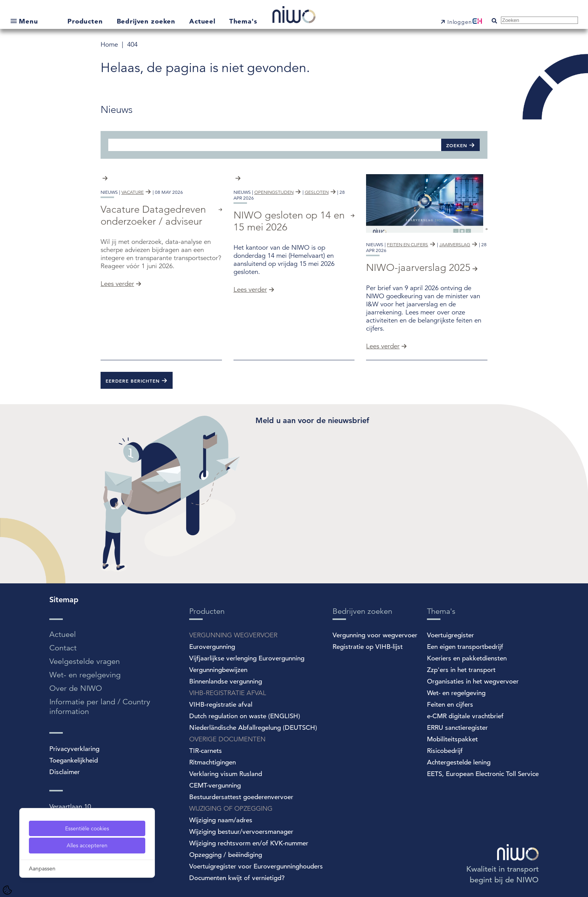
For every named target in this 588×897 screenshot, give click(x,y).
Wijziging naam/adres (221, 820)
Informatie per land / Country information (100, 707)
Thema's (243, 21)
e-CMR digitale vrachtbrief (465, 716)
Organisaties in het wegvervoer (473, 681)
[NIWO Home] (294, 16)
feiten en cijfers (407, 244)
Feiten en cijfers (450, 705)
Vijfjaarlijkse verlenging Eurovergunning (247, 658)
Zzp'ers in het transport (461, 670)
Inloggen (460, 22)
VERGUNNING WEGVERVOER (233, 635)
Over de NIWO (76, 688)
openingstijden (274, 244)
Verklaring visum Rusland (226, 774)
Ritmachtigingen (213, 762)
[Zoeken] (275, 145)
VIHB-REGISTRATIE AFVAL (228, 693)
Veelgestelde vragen (85, 661)
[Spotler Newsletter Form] (372, 487)
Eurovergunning (212, 647)
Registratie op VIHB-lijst (368, 647)
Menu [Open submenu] (28, 21)
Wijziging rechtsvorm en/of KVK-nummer (249, 843)
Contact (63, 648)
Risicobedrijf (445, 751)
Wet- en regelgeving (85, 675)
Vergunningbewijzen (218, 670)
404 (132, 45)
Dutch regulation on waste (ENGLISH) (245, 716)
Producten (86, 21)
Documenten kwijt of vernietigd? (237, 878)
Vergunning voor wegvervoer (375, 635)
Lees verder (117, 336)
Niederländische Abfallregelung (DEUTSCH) (253, 728)
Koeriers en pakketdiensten (467, 658)
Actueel (203, 21)
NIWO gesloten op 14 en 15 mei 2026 (289, 274)
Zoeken (457, 145)
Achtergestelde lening (459, 762)
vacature (133, 244)
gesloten (317, 244)
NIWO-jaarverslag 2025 (418, 268)
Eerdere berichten (133, 381)
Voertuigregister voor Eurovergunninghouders (256, 866)
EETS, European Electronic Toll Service (483, 774)
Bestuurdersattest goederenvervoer (241, 797)
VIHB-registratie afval (221, 705)
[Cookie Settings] (7, 890)
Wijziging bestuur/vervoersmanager (241, 832)
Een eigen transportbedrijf (465, 647)
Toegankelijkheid (74, 760)
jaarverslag (455, 244)
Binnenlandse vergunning (226, 681)
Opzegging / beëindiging (226, 855)
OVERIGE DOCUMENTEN (227, 739)
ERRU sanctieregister (457, 728)
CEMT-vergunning (215, 785)
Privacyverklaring (74, 749)
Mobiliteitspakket (452, 739)
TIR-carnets (206, 751)
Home (110, 45)
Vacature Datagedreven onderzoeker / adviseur (153, 268)
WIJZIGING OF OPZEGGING (231, 809)
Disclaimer (65, 772)
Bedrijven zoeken (147, 21)
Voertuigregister (450, 635)
